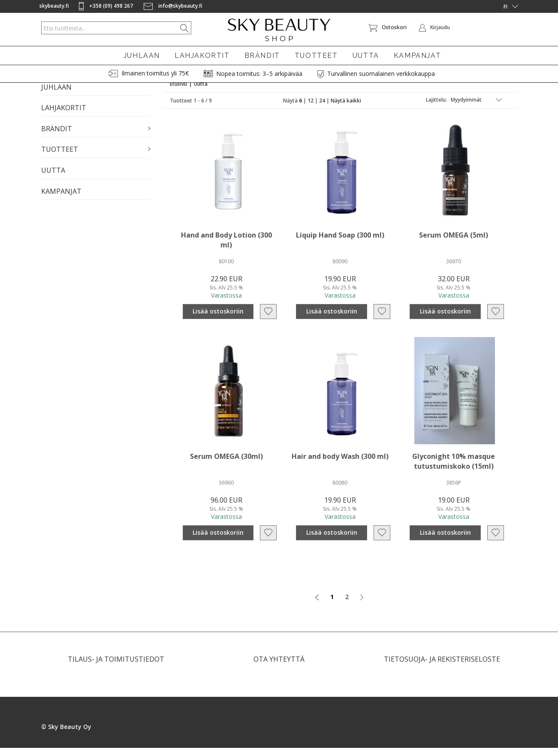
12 (311, 109)
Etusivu (178, 92)
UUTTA (366, 56)
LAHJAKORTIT (202, 56)
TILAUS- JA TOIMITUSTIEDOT (116, 667)
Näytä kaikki (346, 109)
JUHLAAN (142, 56)
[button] (96, 137)
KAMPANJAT (417, 56)
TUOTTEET (316, 56)
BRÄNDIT (262, 56)
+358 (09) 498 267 (107, 6)
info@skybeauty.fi (173, 6)
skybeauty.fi (54, 6)
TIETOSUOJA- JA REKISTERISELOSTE (442, 667)
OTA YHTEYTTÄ (279, 667)
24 (322, 109)
